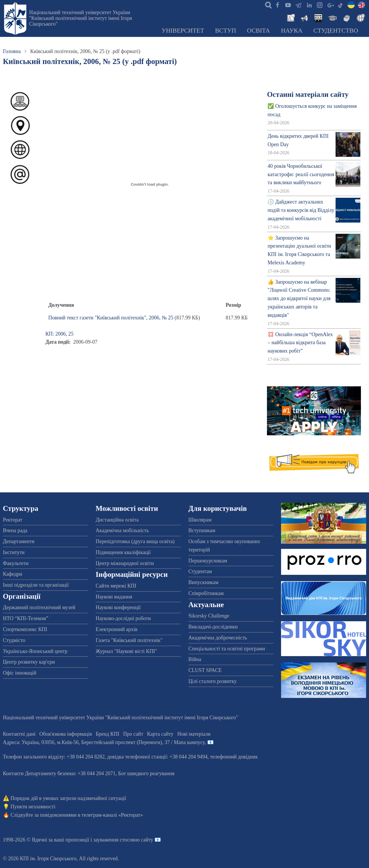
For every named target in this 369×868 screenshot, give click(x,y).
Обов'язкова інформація (66, 734)
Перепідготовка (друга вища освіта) (135, 541)
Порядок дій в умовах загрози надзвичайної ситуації (68, 798)
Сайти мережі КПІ (116, 586)
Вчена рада (15, 530)
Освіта (259, 31)
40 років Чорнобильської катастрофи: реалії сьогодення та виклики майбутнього (301, 174)
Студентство (336, 31)
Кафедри (13, 574)
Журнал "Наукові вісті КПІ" (126, 651)
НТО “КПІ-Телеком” (26, 618)
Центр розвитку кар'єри (29, 662)
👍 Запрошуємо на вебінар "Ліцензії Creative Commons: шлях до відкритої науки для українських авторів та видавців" (299, 299)
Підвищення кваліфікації (123, 552)
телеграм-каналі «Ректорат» (112, 815)
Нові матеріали (194, 734)
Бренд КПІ (108, 734)
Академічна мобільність (122, 530)
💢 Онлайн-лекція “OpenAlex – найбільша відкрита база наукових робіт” (300, 343)
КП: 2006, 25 (60, 334)
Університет (183, 31)
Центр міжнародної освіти (125, 563)
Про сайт (133, 734)
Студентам (200, 571)
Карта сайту (160, 734)
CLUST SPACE (205, 670)
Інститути (14, 552)
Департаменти (19, 541)
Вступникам (202, 530)
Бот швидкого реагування (146, 773)
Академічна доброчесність (218, 638)
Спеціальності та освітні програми (227, 649)
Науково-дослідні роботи (123, 618)
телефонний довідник (234, 757)
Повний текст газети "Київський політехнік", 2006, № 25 (111, 318)
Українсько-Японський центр (35, 651)
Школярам (200, 520)
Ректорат (13, 520)
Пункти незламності (33, 807)
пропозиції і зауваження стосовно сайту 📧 (113, 840)
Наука (292, 31)
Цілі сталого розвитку (213, 681)
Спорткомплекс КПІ (25, 629)
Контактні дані (19, 734)
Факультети (16, 563)
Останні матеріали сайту (308, 94)
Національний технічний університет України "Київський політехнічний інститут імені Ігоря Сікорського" (81, 18)
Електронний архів (117, 629)
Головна (12, 51)
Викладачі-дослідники (213, 627)
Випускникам (204, 582)
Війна (195, 659)
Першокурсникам (208, 561)
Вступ (226, 31)
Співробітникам (206, 593)
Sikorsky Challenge (209, 616)
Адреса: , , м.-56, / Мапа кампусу (104, 742)
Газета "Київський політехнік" (129, 640)
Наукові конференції (118, 607)
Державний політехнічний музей (39, 607)
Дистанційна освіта (117, 520)
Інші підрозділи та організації (36, 585)
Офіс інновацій (20, 673)
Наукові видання (114, 597)
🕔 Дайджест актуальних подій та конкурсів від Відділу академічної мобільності (301, 210)
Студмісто (14, 640)
